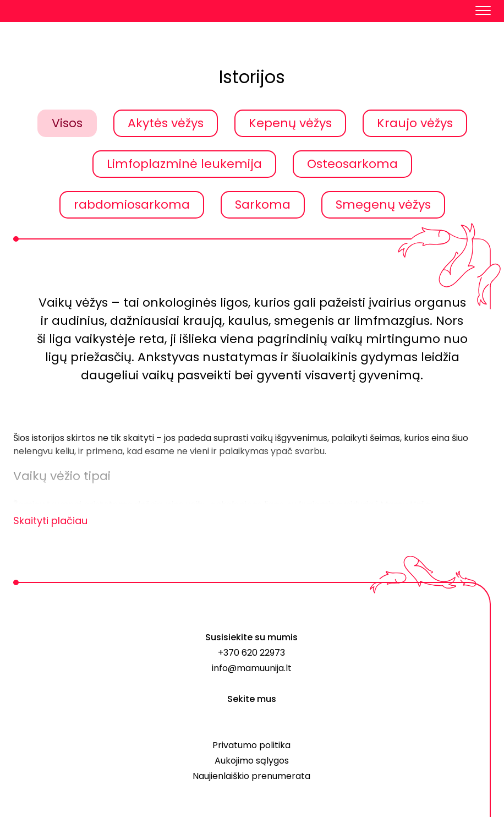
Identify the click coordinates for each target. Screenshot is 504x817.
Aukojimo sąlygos (252, 761)
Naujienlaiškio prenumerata (251, 776)
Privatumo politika (251, 745)
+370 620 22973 (251, 653)
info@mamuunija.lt (252, 668)
